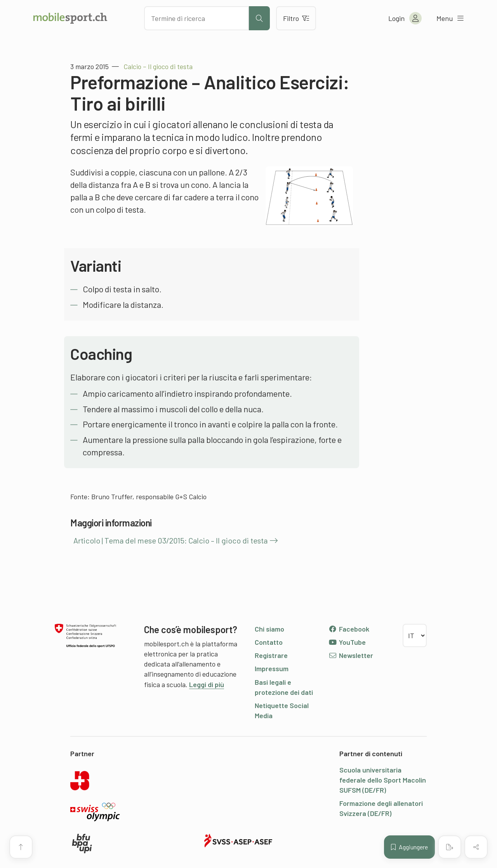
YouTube (347, 642)
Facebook (349, 629)
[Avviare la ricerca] (259, 18)
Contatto (269, 642)
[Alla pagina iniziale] (70, 18)
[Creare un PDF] (450, 847)
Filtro (296, 18)
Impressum (272, 668)
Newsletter (351, 655)
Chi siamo (269, 629)
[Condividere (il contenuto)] (476, 847)
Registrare (271, 655)
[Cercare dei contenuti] (196, 18)
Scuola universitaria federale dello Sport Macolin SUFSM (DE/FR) (383, 780)
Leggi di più (207, 684)
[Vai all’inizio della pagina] (21, 847)
